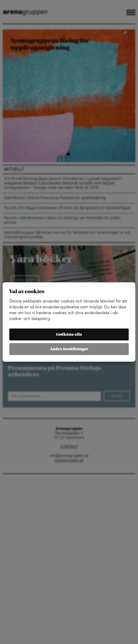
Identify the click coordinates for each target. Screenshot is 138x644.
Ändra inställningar (69, 349)
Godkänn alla (69, 334)
